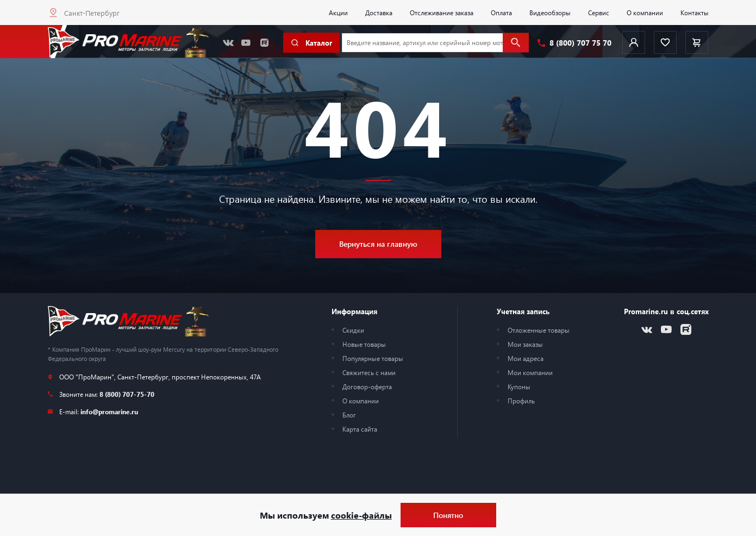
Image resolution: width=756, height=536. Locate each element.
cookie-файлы (361, 515)
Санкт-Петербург (92, 13)
